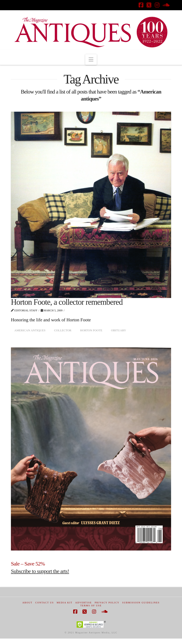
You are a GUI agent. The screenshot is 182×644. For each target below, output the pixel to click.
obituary (119, 330)
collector (63, 330)
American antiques (30, 330)
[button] (91, 60)
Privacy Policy (107, 603)
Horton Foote (91, 330)
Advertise (84, 603)
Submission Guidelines (141, 603)
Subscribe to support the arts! (40, 571)
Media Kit (64, 603)
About (27, 603)
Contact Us (45, 603)
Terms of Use (91, 606)
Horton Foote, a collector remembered (67, 302)
